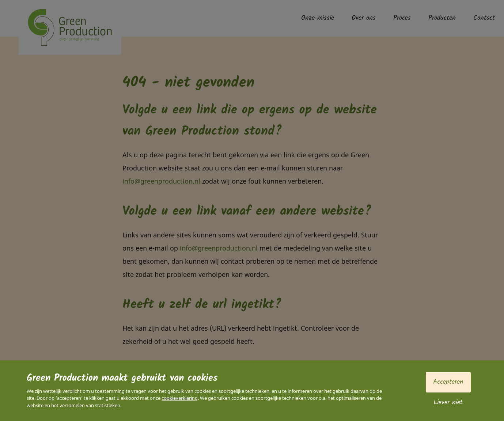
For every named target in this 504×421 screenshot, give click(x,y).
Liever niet (448, 403)
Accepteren (448, 382)
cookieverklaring (180, 398)
